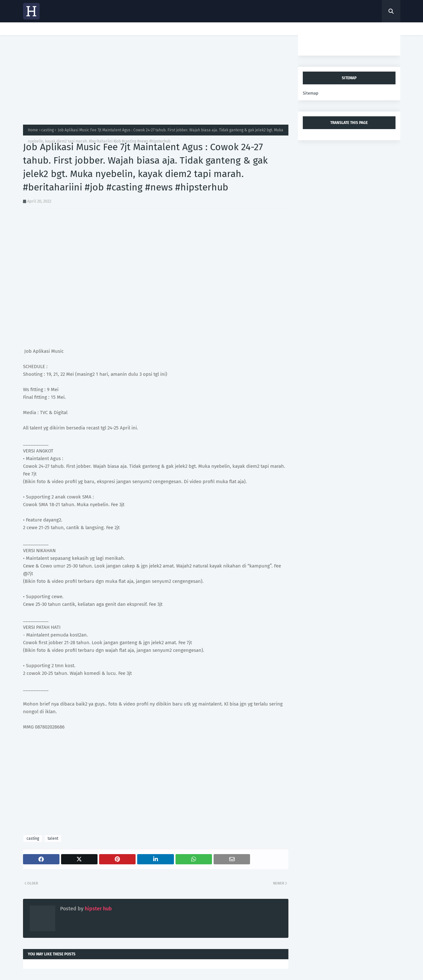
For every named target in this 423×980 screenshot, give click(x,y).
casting (47, 130)
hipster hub (98, 909)
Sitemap (311, 93)
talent (53, 838)
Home (33, 130)
